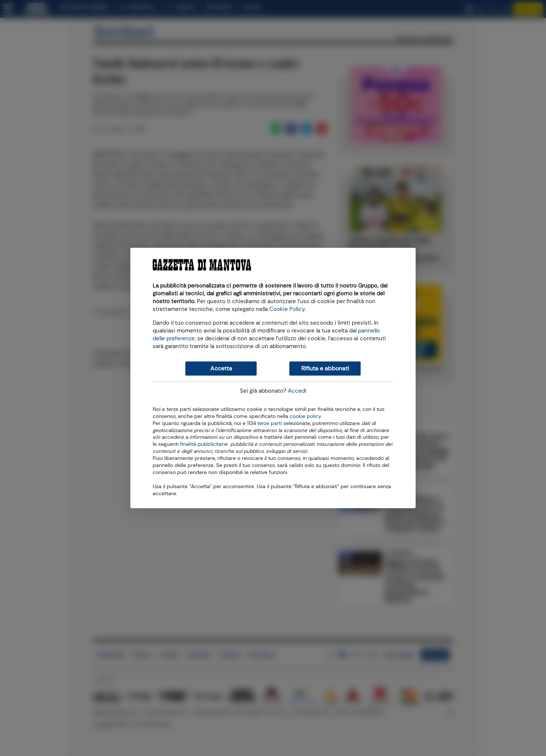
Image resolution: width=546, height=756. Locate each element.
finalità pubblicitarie (204, 444)
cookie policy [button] (305, 416)
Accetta (221, 368)
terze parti (270, 423)
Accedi (297, 391)
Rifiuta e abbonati (325, 368)
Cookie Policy (287, 309)
